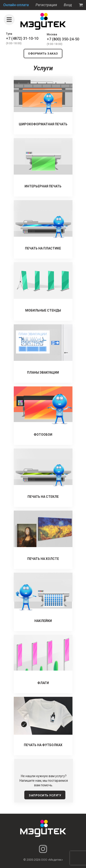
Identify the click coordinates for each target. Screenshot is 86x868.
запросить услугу (45, 795)
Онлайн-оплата (16, 5)
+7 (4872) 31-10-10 (22, 38)
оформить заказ (43, 54)
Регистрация (46, 5)
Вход (68, 5)
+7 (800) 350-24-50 (63, 39)
